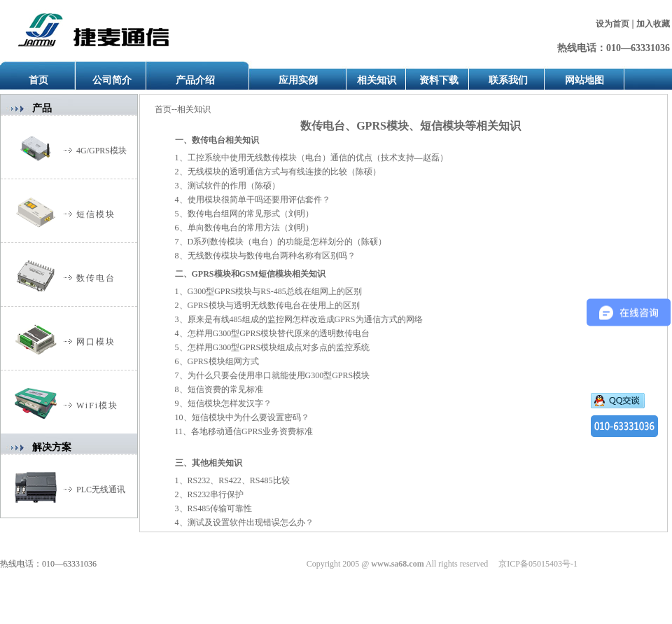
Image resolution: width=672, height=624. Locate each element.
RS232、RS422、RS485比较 (239, 480)
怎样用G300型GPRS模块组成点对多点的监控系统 (279, 347)
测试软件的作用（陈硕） (234, 186)
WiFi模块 (97, 405)
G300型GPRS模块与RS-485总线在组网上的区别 (275, 291)
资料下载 (439, 80)
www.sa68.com (397, 564)
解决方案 (52, 447)
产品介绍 (195, 80)
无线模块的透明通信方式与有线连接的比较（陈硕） (284, 172)
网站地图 (584, 80)
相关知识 (377, 80)
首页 (38, 80)
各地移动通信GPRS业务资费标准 (252, 431)
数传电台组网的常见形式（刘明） (251, 214)
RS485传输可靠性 (220, 508)
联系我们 (508, 80)
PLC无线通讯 (101, 490)
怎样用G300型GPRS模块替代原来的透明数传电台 (279, 333)
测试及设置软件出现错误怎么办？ (251, 522)
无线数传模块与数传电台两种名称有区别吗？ (272, 256)
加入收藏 (653, 24)
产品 (42, 108)
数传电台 (96, 278)
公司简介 (112, 80)
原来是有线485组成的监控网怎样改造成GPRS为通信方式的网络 (305, 319)
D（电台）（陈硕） (287, 242)
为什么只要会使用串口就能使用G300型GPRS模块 (279, 375)
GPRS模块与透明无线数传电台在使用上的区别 (274, 305)
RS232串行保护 (216, 494)
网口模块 (96, 342)
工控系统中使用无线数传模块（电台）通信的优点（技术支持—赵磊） (318, 158)
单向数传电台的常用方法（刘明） (251, 228)
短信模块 (96, 214)
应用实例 (298, 80)
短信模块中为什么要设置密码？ (251, 417)
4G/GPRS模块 (101, 151)
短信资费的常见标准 (225, 389)
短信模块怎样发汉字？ (230, 403)
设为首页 (612, 24)
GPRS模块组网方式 (223, 361)
